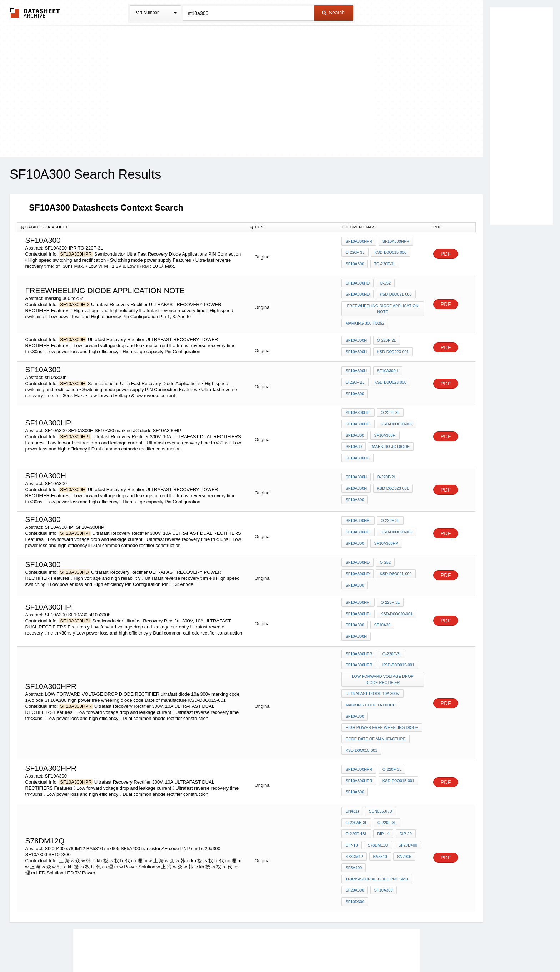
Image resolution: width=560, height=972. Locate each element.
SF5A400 (354, 809)
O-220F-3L (355, 253)
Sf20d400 (406, 790)
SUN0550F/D (379, 761)
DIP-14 (382, 780)
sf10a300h (409, 598)
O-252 (384, 283)
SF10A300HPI (358, 405)
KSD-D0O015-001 (397, 628)
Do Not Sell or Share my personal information (276, 948)
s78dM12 (354, 800)
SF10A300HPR (359, 244)
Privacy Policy (209, 948)
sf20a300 (355, 829)
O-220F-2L (385, 335)
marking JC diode (364, 434)
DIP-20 (403, 780)
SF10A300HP (404, 434)
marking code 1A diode (370, 663)
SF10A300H (356, 335)
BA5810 (379, 800)
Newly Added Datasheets (163, 948)
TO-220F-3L (384, 263)
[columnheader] (132, 227)
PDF (446, 254)
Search (333, 13)
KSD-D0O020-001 (396, 589)
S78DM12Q (377, 790)
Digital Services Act (349, 948)
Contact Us (386, 948)
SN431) (352, 761)
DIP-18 (351, 790)
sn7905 (402, 800)
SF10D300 (410, 829)
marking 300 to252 (365, 318)
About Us (413, 948)
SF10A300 (355, 263)
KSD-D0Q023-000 (389, 376)
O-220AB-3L (356, 771)
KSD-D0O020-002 (396, 415)
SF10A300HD (357, 283)
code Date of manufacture (375, 692)
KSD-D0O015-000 (389, 253)
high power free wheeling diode (382, 682)
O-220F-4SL (356, 780)
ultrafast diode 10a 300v (372, 653)
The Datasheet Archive (35, 13)
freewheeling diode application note (383, 305)
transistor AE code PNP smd (377, 819)
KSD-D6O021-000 (394, 293)
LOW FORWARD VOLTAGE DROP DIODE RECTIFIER (383, 641)
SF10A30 (411, 425)
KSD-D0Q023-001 (392, 345)
